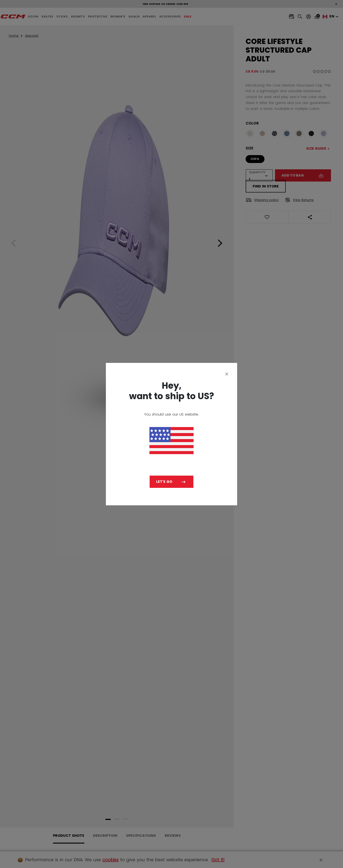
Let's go (164, 482)
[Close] (227, 374)
